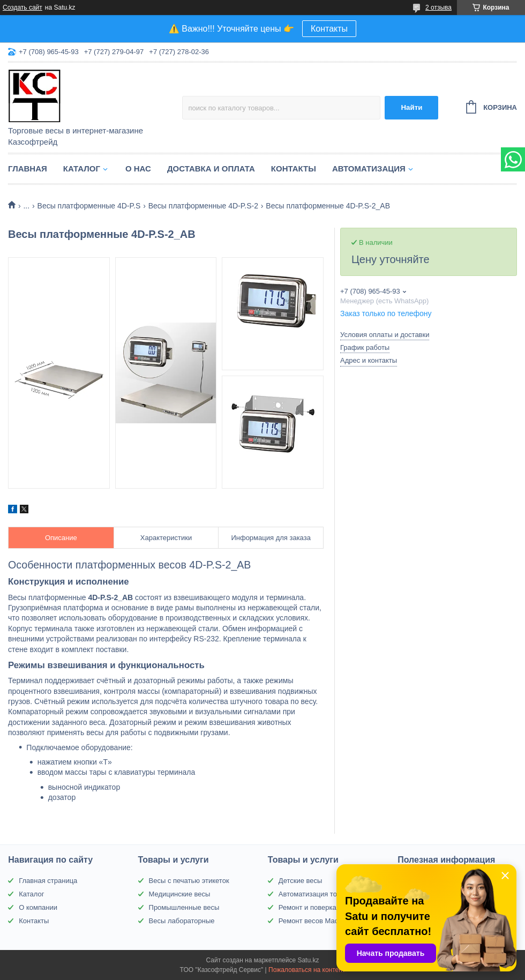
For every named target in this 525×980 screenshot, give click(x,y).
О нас (138, 169)
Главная (28, 169)
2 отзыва (438, 8)
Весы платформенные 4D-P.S (89, 206)
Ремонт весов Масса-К (315, 921)
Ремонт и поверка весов (318, 907)
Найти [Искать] (411, 107)
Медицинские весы (180, 894)
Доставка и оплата (211, 169)
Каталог (82, 169)
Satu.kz (308, 960)
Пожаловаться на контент (307, 970)
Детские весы (301, 881)
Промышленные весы (184, 907)
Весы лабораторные (182, 921)
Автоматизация (369, 169)
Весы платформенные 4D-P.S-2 (203, 206)
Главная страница (48, 881)
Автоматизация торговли (318, 894)
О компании (38, 907)
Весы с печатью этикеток (189, 881)
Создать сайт (22, 8)
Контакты (329, 29)
